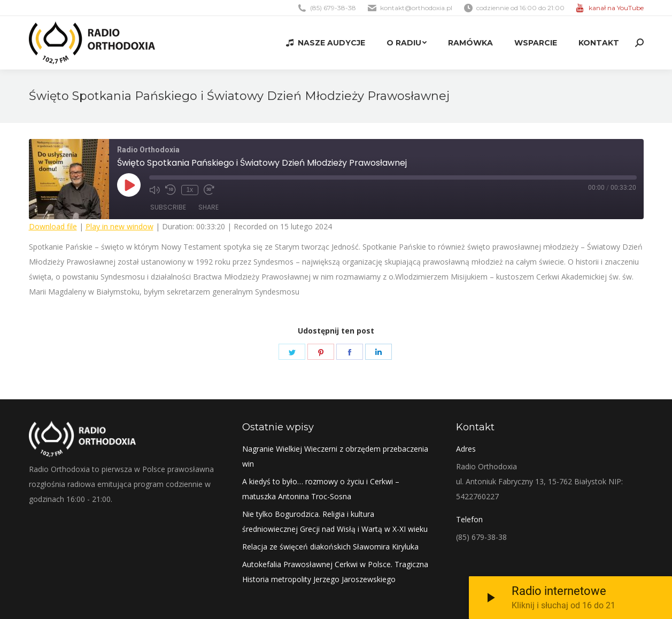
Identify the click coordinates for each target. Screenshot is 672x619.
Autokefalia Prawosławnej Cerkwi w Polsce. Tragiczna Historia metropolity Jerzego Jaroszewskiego (335, 572)
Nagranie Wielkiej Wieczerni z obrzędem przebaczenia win (335, 456)
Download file (53, 226)
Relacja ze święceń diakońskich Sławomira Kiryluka (330, 547)
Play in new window (119, 226)
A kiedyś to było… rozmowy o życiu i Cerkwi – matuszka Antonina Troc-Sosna (321, 489)
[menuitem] (325, 43)
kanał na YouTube (616, 8)
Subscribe (168, 207)
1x (190, 190)
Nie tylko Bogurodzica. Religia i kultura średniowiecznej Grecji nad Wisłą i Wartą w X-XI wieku (335, 521)
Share (208, 207)
